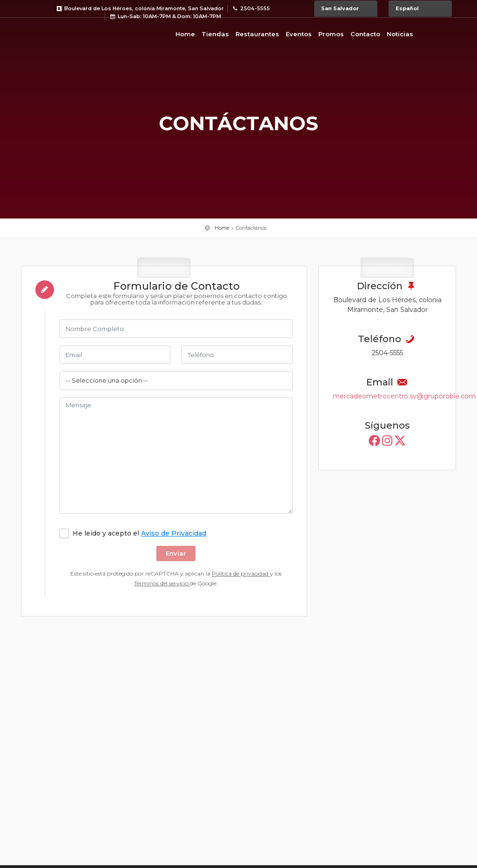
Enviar (176, 553)
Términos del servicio (162, 583)
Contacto (365, 34)
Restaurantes (257, 34)
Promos (331, 34)
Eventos (299, 34)
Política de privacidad (241, 573)
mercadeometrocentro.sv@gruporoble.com (404, 396)
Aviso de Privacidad (174, 533)
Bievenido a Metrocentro (58, 33)
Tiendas (215, 34)
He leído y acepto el (139, 533)
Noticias (400, 34)
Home (185, 34)
